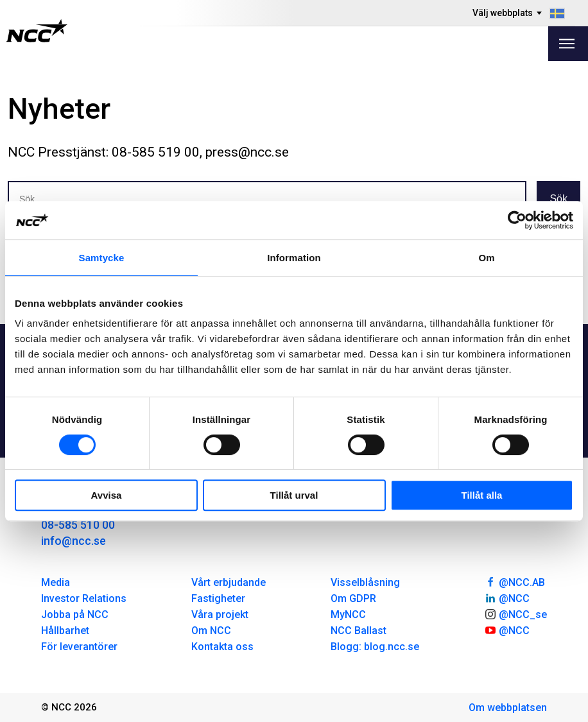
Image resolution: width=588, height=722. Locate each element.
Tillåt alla (482, 495)
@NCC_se (515, 614)
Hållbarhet (65, 631)
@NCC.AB (514, 581)
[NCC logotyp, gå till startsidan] (37, 31)
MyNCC (348, 615)
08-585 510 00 (78, 525)
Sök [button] (558, 199)
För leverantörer (79, 647)
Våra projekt (220, 615)
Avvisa (107, 495)
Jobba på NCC (75, 615)
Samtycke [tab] (102, 258)
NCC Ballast (359, 631)
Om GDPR (353, 598)
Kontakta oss (222, 647)
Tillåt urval (294, 495)
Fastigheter (218, 598)
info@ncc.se (73, 541)
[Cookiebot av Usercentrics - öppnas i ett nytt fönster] (517, 220)
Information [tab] (294, 258)
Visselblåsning (365, 582)
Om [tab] (486, 258)
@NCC (507, 597)
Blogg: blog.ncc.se (375, 647)
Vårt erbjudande (229, 582)
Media (56, 582)
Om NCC (211, 631)
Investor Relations (84, 598)
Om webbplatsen (508, 708)
